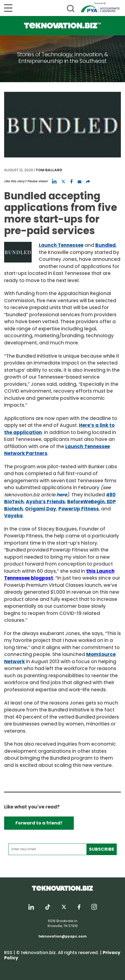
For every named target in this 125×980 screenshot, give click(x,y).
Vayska (13, 516)
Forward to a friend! (39, 823)
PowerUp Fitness (79, 509)
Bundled (105, 245)
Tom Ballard (49, 170)
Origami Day (41, 509)
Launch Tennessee (61, 245)
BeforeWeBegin (86, 502)
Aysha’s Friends (45, 502)
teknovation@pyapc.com (62, 936)
